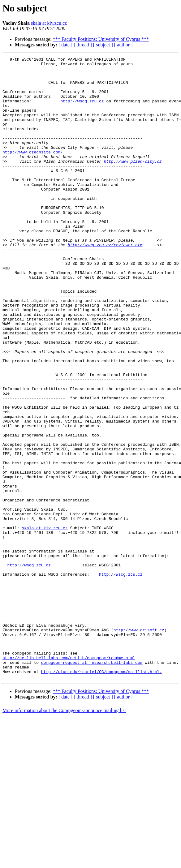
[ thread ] (83, 45)
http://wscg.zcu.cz (82, 110)
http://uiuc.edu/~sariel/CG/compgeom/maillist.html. (101, 795)
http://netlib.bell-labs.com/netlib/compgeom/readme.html (69, 778)
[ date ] (65, 45)
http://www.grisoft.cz (139, 745)
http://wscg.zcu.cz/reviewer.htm (105, 283)
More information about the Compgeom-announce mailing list (64, 835)
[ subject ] (103, 45)
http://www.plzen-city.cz (133, 183)
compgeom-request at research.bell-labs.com (92, 784)
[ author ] (123, 45)
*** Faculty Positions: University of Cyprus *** (101, 39)
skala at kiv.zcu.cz (49, 23)
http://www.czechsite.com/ (33, 171)
